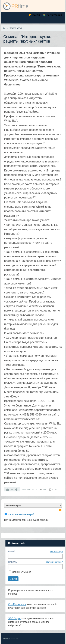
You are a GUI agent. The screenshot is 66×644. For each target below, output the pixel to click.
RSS (60, 510)
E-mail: (12, 551)
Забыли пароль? (55, 562)
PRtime (7, 639)
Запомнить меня (22, 572)
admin (55, 489)
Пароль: (13, 562)
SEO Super (14, 618)
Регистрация (56, 552)
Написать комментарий (21, 514)
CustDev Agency (17, 604)
